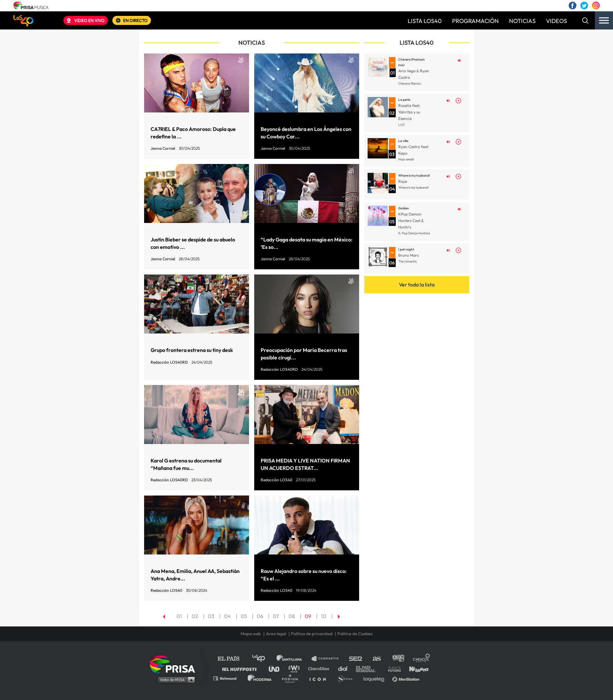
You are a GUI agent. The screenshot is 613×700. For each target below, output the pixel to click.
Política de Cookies (355, 634)
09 (308, 616)
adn (398, 659)
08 (292, 616)
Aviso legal (276, 634)
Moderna (260, 678)
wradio (295, 668)
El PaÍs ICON (320, 678)
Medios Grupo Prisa (175, 680)
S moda (347, 678)
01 (179, 616)
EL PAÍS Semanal (369, 668)
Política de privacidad (312, 634)
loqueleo (376, 678)
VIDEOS (556, 21)
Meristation (407, 678)
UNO (277, 668)
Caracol (422, 659)
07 (276, 616)
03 (211, 616)
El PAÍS (232, 659)
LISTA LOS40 (425, 21)
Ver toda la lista (417, 285)
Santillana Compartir (328, 659)
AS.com (376, 659)
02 (195, 616)
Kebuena (416, 668)
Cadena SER (356, 659)
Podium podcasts (292, 678)
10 (324, 616)
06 (260, 616)
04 (227, 616)
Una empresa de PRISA (175, 664)
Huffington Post (241, 668)
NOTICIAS (522, 21)
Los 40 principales (263, 659)
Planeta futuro (392, 668)
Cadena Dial (345, 668)
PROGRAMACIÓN (475, 21)
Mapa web (251, 634)
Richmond (228, 678)
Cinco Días (320, 668)
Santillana (294, 659)
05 (244, 616)
